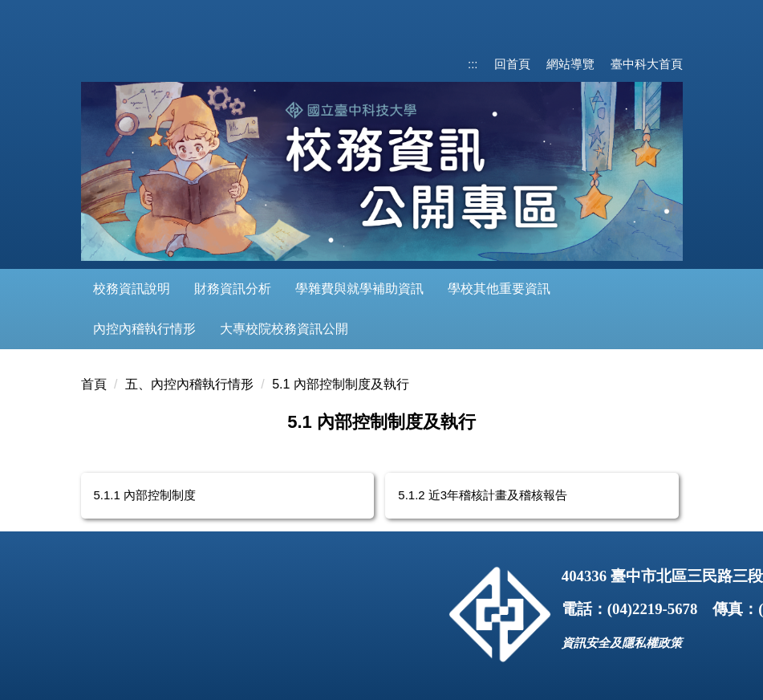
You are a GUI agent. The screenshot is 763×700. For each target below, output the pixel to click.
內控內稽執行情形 (144, 329)
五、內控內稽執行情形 (189, 384)
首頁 (94, 384)
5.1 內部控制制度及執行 (341, 384)
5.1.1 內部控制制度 (145, 495)
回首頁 (512, 64)
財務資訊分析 (233, 289)
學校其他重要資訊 (499, 289)
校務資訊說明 (132, 289)
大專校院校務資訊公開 (284, 329)
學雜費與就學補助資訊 (359, 289)
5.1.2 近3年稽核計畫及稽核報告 (483, 495)
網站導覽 (570, 64)
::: (473, 64)
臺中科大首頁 (647, 64)
